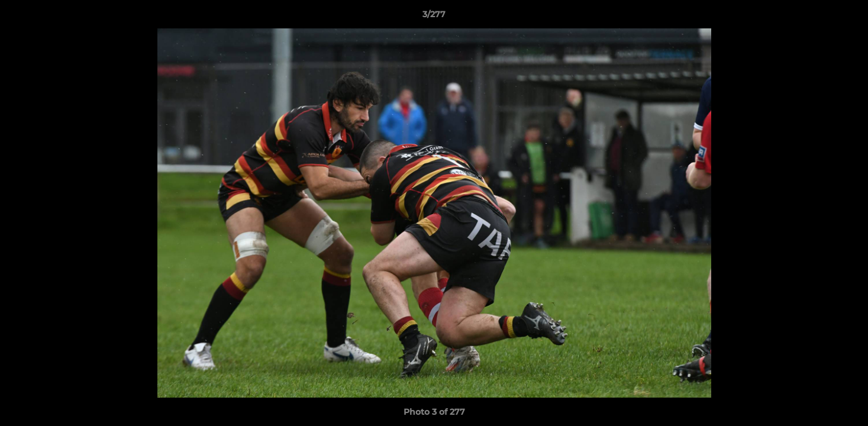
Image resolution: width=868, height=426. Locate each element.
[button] (847, 17)
